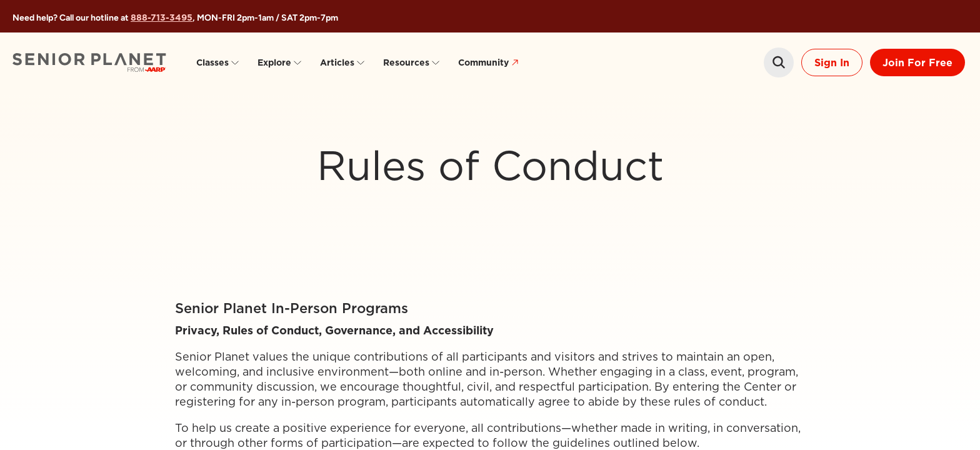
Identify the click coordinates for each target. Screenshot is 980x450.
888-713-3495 (162, 17)
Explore (280, 62)
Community (490, 63)
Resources (412, 62)
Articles (343, 62)
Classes (218, 62)
